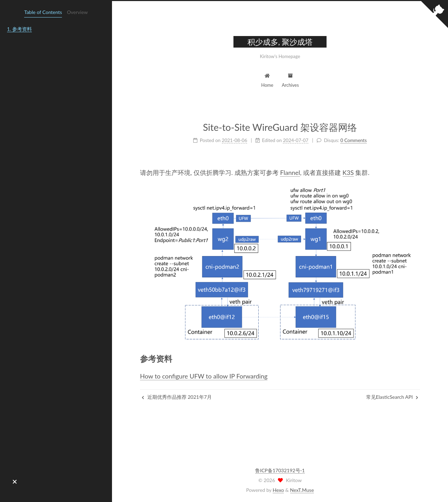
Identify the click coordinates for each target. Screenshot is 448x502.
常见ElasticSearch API (392, 397)
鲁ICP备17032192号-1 (280, 470)
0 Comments (353, 140)
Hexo (278, 490)
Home (267, 80)
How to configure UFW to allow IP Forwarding (204, 376)
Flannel (290, 172)
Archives (290, 80)
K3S (348, 172)
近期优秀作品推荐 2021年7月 (177, 397)
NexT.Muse (302, 490)
